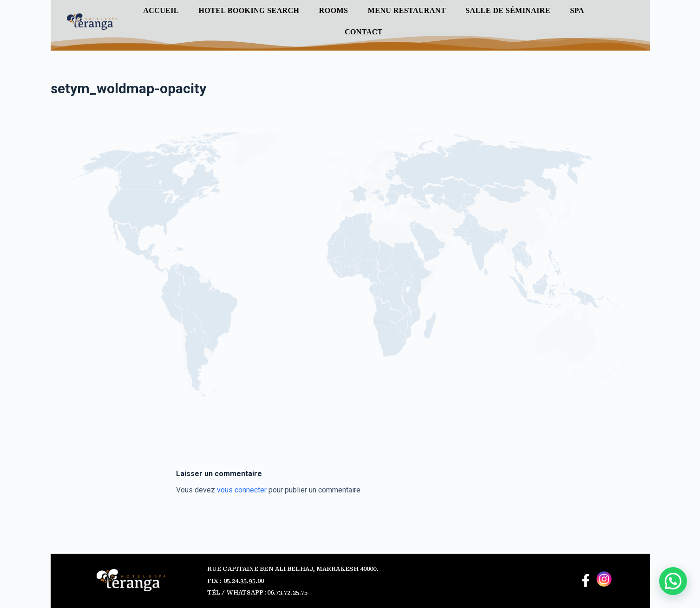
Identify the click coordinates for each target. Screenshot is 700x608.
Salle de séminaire (508, 10)
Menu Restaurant (407, 10)
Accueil (161, 10)
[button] (673, 581)
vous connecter (242, 490)
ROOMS (334, 10)
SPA (577, 10)
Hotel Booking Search (249, 10)
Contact (364, 32)
